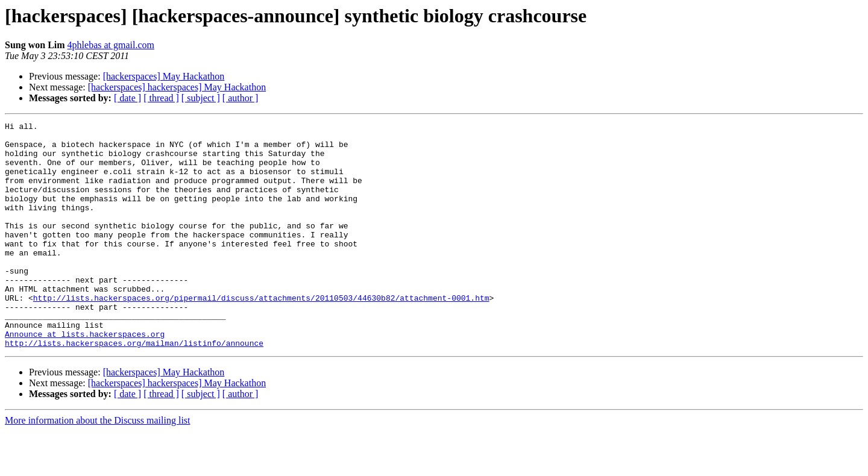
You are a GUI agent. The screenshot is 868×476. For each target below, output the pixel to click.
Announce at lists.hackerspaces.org (85, 377)
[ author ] (241, 98)
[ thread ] (161, 98)
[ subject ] (201, 98)
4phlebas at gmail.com (111, 45)
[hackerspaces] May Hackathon (164, 76)
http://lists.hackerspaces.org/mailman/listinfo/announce (134, 388)
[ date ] (127, 98)
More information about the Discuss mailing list (98, 465)
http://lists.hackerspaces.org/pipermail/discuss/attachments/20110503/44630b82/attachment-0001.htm (261, 334)
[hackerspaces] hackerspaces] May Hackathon (177, 87)
